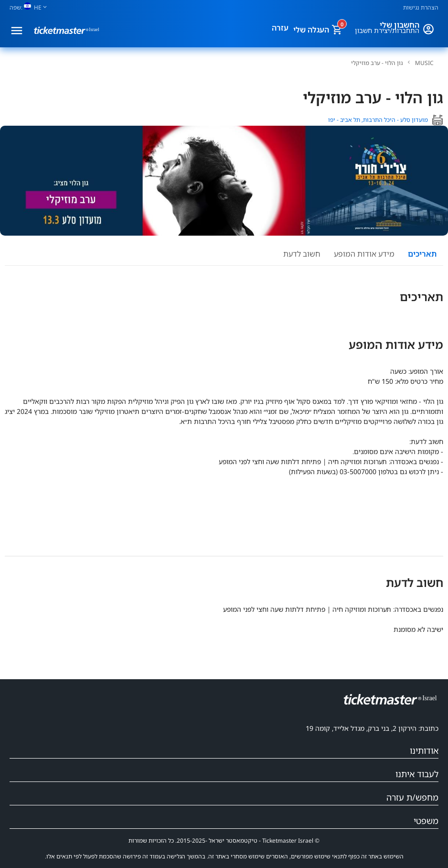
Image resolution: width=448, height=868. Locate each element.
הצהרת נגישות (421, 7)
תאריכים (422, 254)
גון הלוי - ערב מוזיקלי (377, 63)
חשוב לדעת (302, 254)
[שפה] (32, 7)
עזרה (280, 28)
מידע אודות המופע (364, 254)
